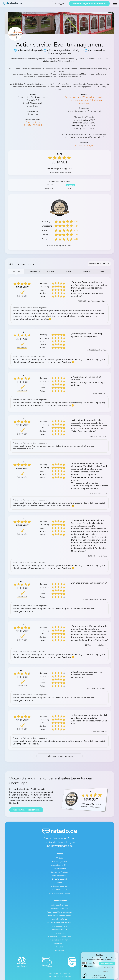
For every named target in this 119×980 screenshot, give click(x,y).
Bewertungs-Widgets (59, 872)
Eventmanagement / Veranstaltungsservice (84, 97)
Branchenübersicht (59, 875)
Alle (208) (16, 271)
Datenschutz (57, 976)
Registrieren (59, 950)
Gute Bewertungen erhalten (60, 915)
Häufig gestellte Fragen (59, 905)
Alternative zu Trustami (60, 940)
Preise (60, 882)
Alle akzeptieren (107, 975)
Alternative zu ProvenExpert (59, 936)
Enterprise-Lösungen (60, 886)
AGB (50, 976)
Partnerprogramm (60, 889)
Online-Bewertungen (59, 929)
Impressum (67, 976)
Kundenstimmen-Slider (59, 865)
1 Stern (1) (103, 271)
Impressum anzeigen (84, 145)
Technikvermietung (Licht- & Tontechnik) (84, 100)
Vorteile (59, 858)
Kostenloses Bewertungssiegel (59, 912)
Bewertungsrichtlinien (59, 909)
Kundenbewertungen (59, 919)
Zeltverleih (84, 103)
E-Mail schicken (33, 122)
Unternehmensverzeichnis (60, 893)
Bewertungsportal (59, 879)
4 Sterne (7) (52, 271)
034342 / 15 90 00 (33, 125)
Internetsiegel (60, 933)
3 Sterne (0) (69, 271)
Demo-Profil (59, 943)
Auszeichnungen (60, 869)
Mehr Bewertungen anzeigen (60, 756)
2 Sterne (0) (86, 271)
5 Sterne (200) (34, 271)
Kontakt (59, 947)
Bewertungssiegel (60, 862)
